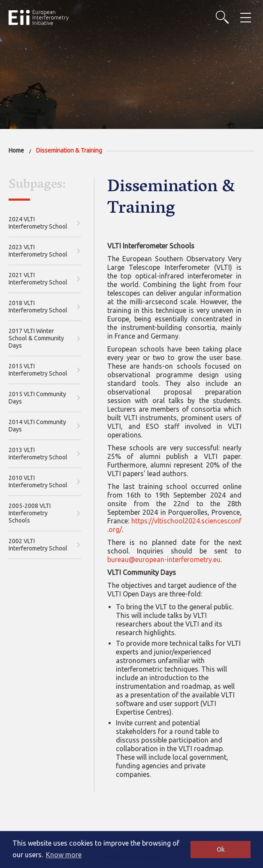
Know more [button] (64, 855)
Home (16, 150)
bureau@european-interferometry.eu (164, 559)
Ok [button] (221, 850)
